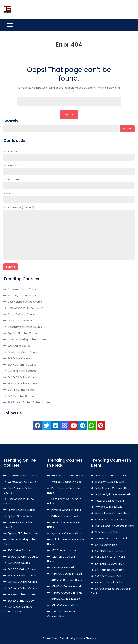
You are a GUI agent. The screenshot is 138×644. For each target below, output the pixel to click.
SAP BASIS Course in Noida (67, 586)
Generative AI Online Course (25, 327)
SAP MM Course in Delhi (109, 576)
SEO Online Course (19, 346)
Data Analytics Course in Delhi (113, 494)
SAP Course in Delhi (107, 545)
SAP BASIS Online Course (22, 377)
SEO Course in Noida (64, 550)
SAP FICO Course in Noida (67, 574)
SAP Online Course (19, 358)
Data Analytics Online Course (25, 308)
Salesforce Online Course (23, 352)
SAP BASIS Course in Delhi (110, 564)
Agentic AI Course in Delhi (111, 520)
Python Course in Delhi (109, 507)
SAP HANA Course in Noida (67, 593)
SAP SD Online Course (21, 396)
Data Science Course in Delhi (113, 488)
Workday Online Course (22, 295)
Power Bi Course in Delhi (109, 501)
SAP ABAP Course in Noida (67, 580)
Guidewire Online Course (23, 289)
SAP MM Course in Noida (66, 599)
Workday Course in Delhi (110, 482)
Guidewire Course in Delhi (110, 476)
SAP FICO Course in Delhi (110, 551)
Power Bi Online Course (22, 314)
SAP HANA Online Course (22, 383)
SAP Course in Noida (63, 567)
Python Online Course (21, 321)
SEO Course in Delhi (107, 532)
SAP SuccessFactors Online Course (29, 402)
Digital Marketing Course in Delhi (115, 526)
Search (11, 121)
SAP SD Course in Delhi (109, 583)
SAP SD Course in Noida (65, 605)
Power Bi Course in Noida (66, 510)
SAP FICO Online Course (22, 365)
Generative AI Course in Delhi (113, 513)
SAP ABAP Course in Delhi (110, 557)
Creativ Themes (86, 638)
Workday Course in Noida (66, 482)
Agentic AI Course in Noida (67, 533)
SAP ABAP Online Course (22, 371)
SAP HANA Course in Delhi (110, 570)
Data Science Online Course (25, 302)
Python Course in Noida (65, 516)
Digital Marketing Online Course (27, 339)
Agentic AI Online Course (23, 333)
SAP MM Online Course (21, 390)
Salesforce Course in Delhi (111, 538)
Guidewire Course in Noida (67, 476)
